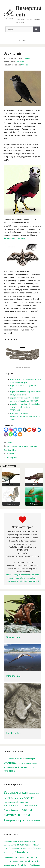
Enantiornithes (10, 450)
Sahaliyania (12, 457)
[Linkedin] (39, 430)
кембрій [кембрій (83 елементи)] (31, 759)
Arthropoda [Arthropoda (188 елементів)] (18, 845)
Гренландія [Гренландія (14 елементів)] (23, 802)
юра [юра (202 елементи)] (12, 771)
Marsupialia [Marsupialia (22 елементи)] (7, 865)
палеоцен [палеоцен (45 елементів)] (7, 767)
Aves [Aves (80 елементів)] (38, 845)
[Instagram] (11, 430)
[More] (20, 434)
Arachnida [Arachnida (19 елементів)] (32, 841)
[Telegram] (20, 430)
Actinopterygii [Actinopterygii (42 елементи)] (9, 841)
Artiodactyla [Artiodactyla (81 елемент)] (30, 845)
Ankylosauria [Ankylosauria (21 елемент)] (25, 841)
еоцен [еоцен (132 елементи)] (18, 759)
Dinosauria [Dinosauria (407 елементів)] (31, 857)
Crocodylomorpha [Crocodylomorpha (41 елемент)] (10, 857)
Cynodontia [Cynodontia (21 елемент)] (21, 857)
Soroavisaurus (10, 238)
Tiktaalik (11, 454)
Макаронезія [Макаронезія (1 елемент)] (21, 806)
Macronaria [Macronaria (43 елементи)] (23, 862)
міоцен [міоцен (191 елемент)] (19, 763)
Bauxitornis (23, 446)
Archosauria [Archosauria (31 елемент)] (8, 845)
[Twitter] (15, 430)
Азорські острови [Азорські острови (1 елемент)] (34, 793)
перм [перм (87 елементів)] (12, 767)
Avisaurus (22, 238)
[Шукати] (36, 29)
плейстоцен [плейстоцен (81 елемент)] (20, 767)
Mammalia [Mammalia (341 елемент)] (34, 861)
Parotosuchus (14, 733)
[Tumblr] (25, 430)
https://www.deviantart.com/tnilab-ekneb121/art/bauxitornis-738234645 (25, 407)
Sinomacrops (13, 637)
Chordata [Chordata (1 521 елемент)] (22, 852)
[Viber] (6, 434)
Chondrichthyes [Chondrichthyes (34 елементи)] (9, 853)
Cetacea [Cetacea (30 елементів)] (30, 848)
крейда (21, 62)
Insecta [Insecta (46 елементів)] (16, 862)
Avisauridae (12, 446)
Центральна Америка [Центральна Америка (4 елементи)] (34, 821)
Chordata (33, 446)
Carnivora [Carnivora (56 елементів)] (13, 848)
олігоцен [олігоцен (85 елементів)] (28, 763)
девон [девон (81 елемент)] (12, 759)
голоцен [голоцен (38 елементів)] (6, 759)
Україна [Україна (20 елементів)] (22, 821)
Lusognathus (13, 676)
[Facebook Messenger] (15, 434)
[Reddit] (29, 430)
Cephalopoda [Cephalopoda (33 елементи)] (22, 848)
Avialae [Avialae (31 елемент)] (6, 848)
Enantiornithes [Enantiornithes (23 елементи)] (8, 862)
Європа (25, 65)
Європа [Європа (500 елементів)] (9, 792)
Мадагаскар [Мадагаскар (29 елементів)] (10, 805)
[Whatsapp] (11, 434)
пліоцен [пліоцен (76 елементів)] (28, 767)
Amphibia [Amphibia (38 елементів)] (18, 841)
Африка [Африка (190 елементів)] (29, 798)
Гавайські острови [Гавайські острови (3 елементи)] (10, 802)
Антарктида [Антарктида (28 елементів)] (17, 798)
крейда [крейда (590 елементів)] (9, 763)
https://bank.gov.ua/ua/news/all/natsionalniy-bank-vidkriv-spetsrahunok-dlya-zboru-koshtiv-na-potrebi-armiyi (22, 578)
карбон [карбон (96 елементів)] (25, 759)
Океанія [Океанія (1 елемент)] (16, 810)
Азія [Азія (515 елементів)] (7, 798)
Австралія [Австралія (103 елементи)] (22, 793)
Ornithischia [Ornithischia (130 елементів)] (24, 865)
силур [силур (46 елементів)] (34, 767)
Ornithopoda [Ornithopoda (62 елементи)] (35, 865)
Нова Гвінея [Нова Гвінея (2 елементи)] (29, 806)
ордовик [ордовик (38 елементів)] (34, 764)
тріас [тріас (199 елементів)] (7, 771)
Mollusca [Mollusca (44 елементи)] (14, 865)
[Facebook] (6, 430)
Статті (10, 443)
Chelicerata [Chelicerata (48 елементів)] (37, 848)
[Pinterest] (34, 430)
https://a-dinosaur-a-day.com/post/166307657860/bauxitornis (25, 416)
